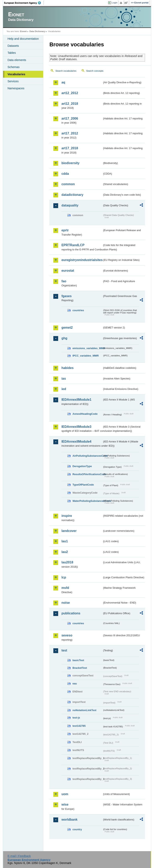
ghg (64, 338)
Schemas (13, 67)
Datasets (13, 46)
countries (78, 310)
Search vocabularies (66, 71)
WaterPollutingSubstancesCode (87, 501)
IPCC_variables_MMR (86, 356)
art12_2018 (70, 104)
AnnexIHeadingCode (85, 414)
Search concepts (95, 71)
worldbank (69, 820)
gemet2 (67, 328)
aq (63, 82)
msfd (65, 588)
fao (64, 281)
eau (75, 684)
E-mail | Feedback (19, 856)
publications (71, 613)
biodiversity (70, 163)
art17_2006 (70, 118)
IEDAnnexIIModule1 (76, 400)
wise (65, 804)
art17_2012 (70, 133)
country (77, 829)
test (64, 650)
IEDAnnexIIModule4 (76, 442)
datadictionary (72, 195)
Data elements (17, 60)
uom (65, 794)
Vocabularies (16, 74)
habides (67, 368)
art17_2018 (70, 148)
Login (114, 3)
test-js (76, 718)
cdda (65, 174)
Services (13, 81)
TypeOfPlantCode (83, 485)
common (68, 184)
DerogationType (82, 466)
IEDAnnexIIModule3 (76, 427)
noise (66, 603)
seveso (67, 635)
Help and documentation (23, 39)
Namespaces (16, 88)
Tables (12, 53)
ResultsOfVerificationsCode (87, 474)
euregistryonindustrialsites (82, 260)
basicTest (78, 660)
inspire (67, 516)
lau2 (65, 552)
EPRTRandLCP (73, 245)
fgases (66, 296)
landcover (69, 531)
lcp (64, 577)
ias (64, 379)
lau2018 (67, 562)
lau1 (65, 541)
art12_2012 (70, 93)
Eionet (23, 31)
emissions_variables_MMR (87, 348)
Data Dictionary (37, 31)
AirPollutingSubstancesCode (87, 456)
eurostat (68, 271)
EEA (24, 3)
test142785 (79, 726)
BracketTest (80, 668)
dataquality (70, 205)
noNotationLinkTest (84, 710)
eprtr (65, 230)
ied (64, 389)
